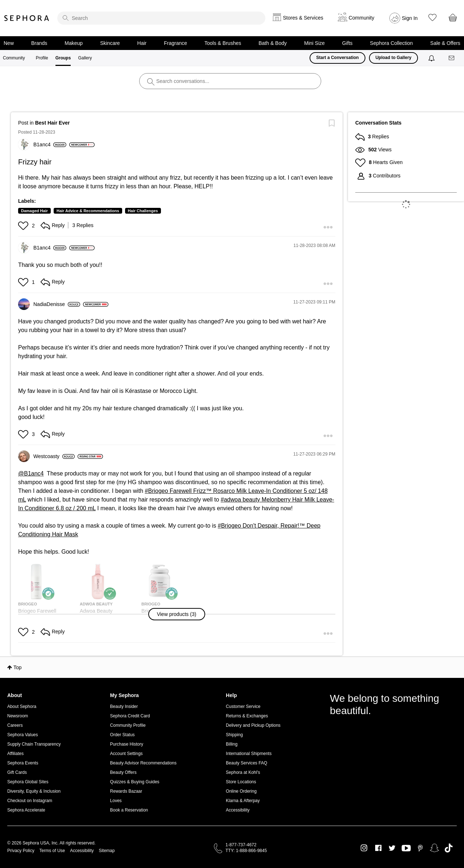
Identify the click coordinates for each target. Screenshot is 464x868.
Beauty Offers (123, 772)
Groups (63, 58)
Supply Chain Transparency (34, 744)
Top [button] (18, 667)
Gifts (347, 43)
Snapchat (434, 848)
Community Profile (128, 725)
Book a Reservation (129, 810)
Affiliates (15, 754)
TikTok (449, 848)
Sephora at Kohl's (243, 772)
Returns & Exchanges (247, 716)
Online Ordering (241, 791)
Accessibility (238, 810)
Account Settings (127, 754)
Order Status (123, 735)
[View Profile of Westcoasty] (54, 456)
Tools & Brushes (223, 43)
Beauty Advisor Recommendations (143, 763)
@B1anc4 (31, 473)
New (9, 43)
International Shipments (249, 754)
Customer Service (243, 706)
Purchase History (127, 744)
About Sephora (22, 706)
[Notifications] (432, 58)
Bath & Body (273, 43)
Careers (15, 725)
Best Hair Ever (53, 123)
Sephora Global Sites (28, 782)
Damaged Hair (34, 211)
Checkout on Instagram (30, 801)
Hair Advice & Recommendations (88, 211)
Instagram (364, 848)
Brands (39, 43)
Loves (116, 801)
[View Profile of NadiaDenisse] (57, 304)
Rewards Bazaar (126, 791)
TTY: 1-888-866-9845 (246, 851)
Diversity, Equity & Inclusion (34, 791)
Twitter (392, 848)
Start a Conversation (337, 58)
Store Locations (241, 782)
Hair (142, 43)
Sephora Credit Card (130, 716)
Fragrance (175, 43)
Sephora (27, 18)
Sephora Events (23, 763)
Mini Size (314, 43)
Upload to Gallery (393, 58)
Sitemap (107, 851)
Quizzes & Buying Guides (135, 782)
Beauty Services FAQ (246, 763)
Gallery (85, 58)
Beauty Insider (124, 706)
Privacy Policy (21, 851)
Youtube (406, 848)
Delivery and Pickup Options (253, 725)
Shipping (234, 735)
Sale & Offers (445, 43)
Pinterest (420, 848)
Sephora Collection (391, 43)
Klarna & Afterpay (243, 801)
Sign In (410, 18)
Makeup (74, 43)
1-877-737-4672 (241, 845)
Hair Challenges (143, 211)
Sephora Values (23, 735)
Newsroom (18, 716)
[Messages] (452, 58)
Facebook (378, 848)
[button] (24, 226)
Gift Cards (17, 772)
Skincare (110, 43)
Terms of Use (52, 851)
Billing (232, 744)
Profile (42, 58)
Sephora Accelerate (26, 810)
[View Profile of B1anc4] (50, 144)
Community (14, 58)
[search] (161, 18)
